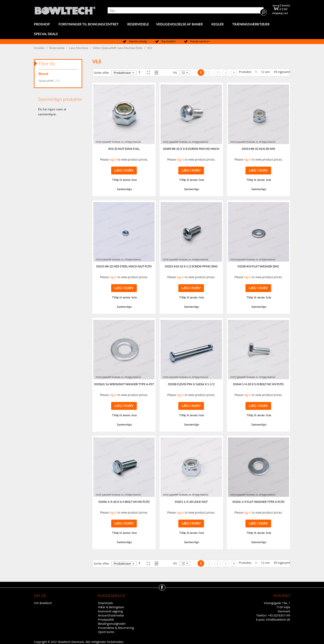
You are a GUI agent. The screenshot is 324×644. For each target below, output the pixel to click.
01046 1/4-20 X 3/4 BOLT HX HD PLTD (124, 502)
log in (113, 159)
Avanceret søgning (110, 611)
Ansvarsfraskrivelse (111, 615)
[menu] (162, 29)
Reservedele (57, 48)
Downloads (105, 603)
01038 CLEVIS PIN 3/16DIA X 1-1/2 (191, 384)
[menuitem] (43, 24)
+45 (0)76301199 (279, 615)
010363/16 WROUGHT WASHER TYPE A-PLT (124, 384)
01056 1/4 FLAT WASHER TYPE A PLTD (258, 502)
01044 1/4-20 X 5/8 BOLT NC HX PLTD (258, 384)
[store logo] (65, 10)
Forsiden (40, 48)
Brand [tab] (43, 74)
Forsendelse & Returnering (116, 628)
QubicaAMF (51, 81)
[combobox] (186, 10)
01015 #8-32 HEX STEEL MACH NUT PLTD (124, 267)
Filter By (47, 64)
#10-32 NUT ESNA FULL (124, 149)
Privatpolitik (106, 620)
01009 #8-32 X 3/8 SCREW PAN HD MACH (191, 149)
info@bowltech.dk (278, 620)
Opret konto (106, 632)
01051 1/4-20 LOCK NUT (191, 502)
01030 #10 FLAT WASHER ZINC (258, 267)
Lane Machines (79, 48)
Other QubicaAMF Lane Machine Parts (118, 48)
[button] (124, 180)
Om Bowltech (43, 603)
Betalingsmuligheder (112, 624)
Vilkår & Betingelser (111, 607)
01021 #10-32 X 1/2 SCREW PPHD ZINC (191, 267)
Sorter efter (101, 73)
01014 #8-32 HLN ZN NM (258, 149)
